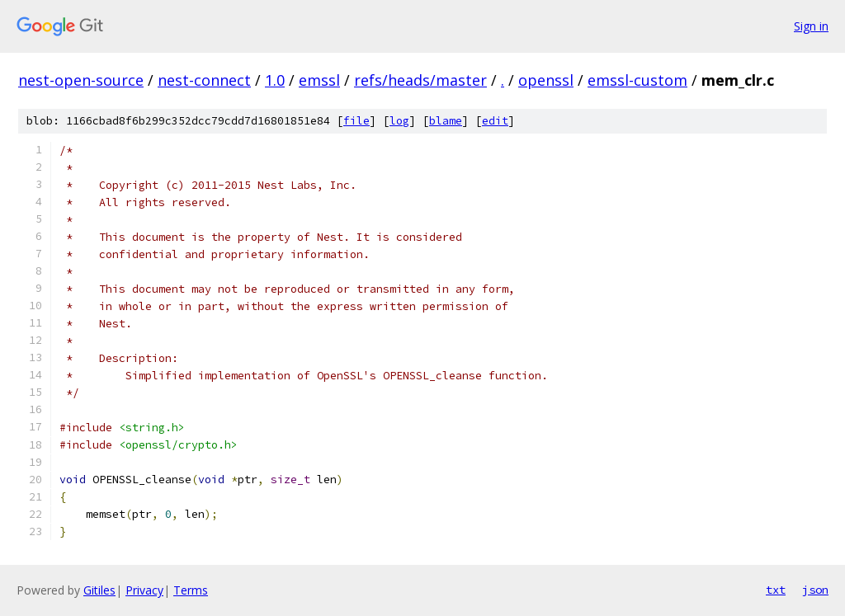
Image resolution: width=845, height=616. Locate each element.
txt (776, 590)
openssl (546, 80)
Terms (191, 590)
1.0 (275, 80)
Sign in (811, 26)
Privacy (144, 590)
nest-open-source (81, 80)
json (815, 590)
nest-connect (204, 80)
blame (446, 121)
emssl (319, 80)
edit (495, 121)
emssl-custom (637, 80)
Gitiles (99, 590)
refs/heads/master (420, 80)
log (399, 121)
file (356, 121)
